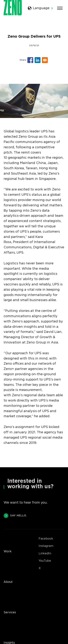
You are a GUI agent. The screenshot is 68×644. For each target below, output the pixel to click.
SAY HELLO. (15, 516)
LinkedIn (45, 554)
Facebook (46, 539)
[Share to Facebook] (30, 60)
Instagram (46, 546)
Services (10, 613)
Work (8, 552)
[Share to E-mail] (45, 60)
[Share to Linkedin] (38, 60)
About (8, 582)
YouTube (45, 561)
